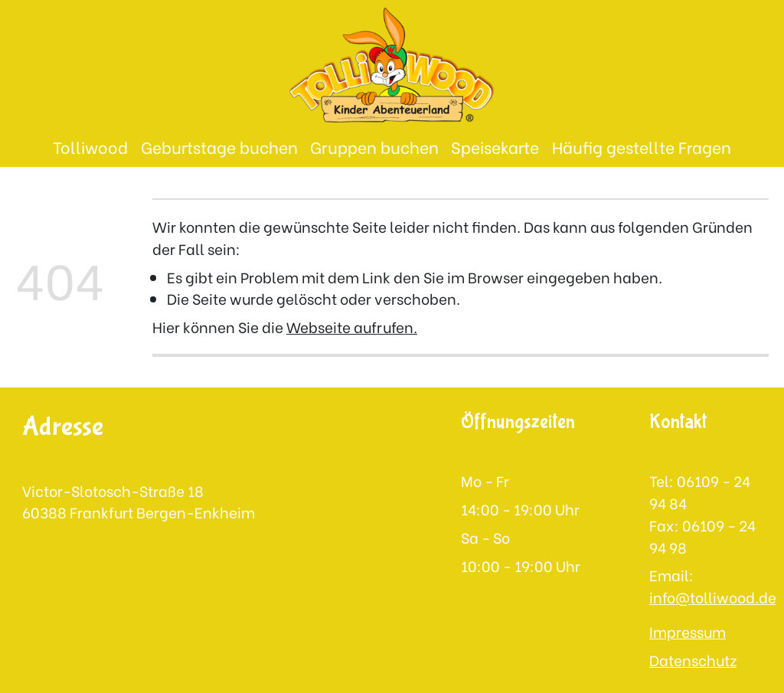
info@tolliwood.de (713, 597)
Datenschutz (693, 659)
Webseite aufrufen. (352, 326)
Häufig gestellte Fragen (642, 147)
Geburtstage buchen (219, 147)
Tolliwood (90, 147)
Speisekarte (495, 147)
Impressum (688, 631)
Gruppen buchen (374, 147)
